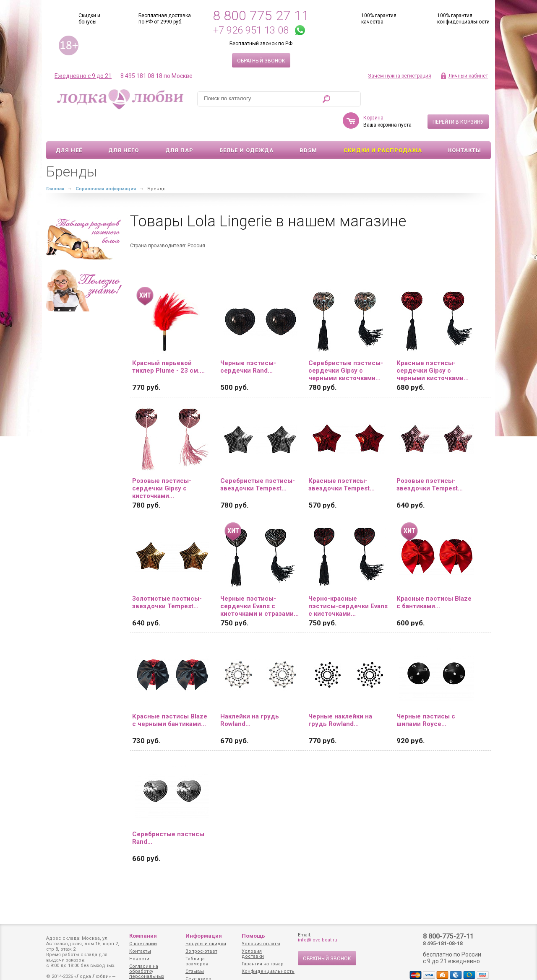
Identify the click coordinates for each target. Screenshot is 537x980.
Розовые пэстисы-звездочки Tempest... (430, 460)
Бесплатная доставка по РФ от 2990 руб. (165, 19)
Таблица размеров (197, 961)
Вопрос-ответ (201, 951)
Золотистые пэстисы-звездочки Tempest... (167, 578)
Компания (143, 936)
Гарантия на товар (263, 964)
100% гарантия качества (379, 19)
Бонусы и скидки (206, 944)
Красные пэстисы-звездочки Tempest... (341, 460)
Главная (55, 165)
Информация (204, 936)
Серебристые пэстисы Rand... (168, 814)
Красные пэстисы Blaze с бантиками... (434, 578)
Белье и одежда (246, 126)
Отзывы (195, 971)
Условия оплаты (261, 944)
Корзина (373, 93)
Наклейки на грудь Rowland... (250, 696)
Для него (124, 126)
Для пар (179, 126)
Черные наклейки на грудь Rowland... (340, 696)
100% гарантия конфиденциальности (463, 19)
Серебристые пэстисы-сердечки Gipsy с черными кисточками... (346, 346)
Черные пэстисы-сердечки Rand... (248, 342)
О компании (143, 944)
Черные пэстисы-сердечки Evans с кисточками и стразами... (259, 582)
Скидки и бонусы (89, 19)
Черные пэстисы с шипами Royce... (426, 696)
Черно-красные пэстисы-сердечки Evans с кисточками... (348, 582)
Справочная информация (106, 165)
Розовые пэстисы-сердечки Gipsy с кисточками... (162, 464)
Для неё (69, 126)
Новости (139, 959)
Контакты (465, 126)
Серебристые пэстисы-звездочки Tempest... (258, 460)
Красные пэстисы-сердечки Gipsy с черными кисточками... (433, 346)
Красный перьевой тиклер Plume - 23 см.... (168, 342)
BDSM (308, 126)
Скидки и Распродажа (383, 126)
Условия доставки (253, 954)
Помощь (253, 936)
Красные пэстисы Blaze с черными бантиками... (170, 696)
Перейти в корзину (458, 98)
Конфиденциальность (268, 971)
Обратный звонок (261, 61)
